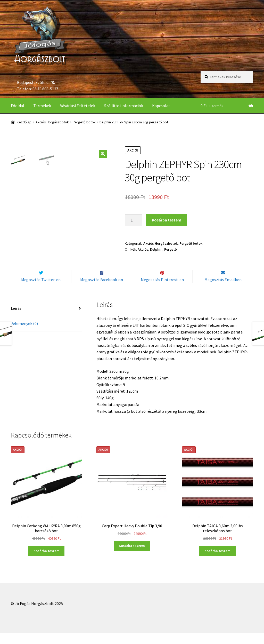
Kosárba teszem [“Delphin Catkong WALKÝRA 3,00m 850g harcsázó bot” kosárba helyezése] (47, 562)
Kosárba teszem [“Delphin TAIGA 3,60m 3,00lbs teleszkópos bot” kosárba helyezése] (217, 562)
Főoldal (18, 106)
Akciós (143, 249)
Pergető (171, 249)
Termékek (42, 106)
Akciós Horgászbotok (52, 122)
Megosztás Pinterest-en (162, 290)
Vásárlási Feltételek (78, 106)
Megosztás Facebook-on (102, 290)
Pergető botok (84, 122)
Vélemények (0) (24, 334)
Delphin (156, 249)
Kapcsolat (161, 106)
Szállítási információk (124, 106)
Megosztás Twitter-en (41, 290)
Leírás (16, 319)
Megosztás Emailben (223, 290)
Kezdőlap (24, 122)
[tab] (47, 319)
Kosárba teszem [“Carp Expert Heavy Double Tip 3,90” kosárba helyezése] (132, 556)
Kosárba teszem (167, 220)
